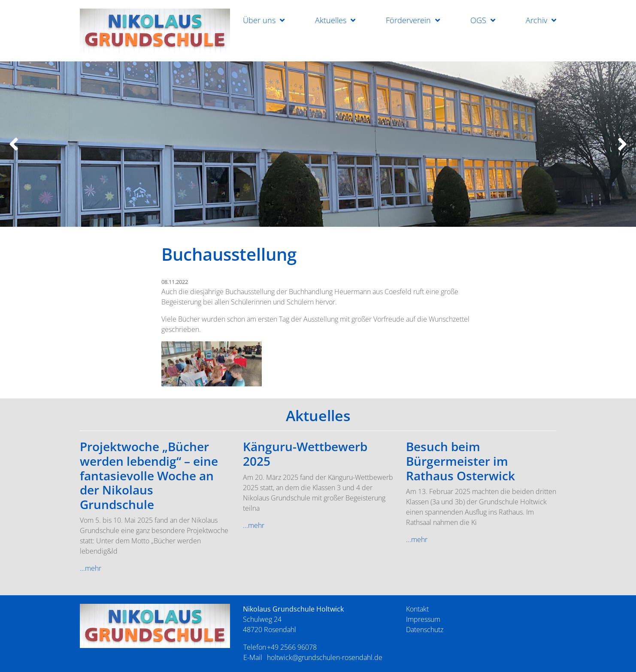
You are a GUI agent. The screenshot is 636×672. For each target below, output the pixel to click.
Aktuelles (331, 20)
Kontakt (417, 609)
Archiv (536, 20)
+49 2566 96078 (292, 647)
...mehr (91, 568)
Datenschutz (425, 630)
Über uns (259, 20)
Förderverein (408, 20)
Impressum (423, 619)
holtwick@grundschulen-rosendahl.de (325, 657)
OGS (478, 20)
